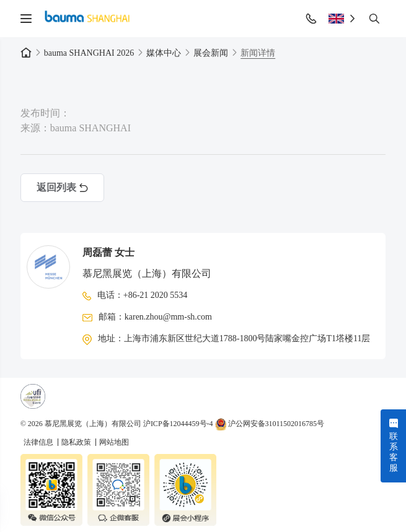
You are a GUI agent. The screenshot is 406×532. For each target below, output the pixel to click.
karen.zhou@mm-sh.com (168, 317)
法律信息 (39, 442)
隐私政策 (77, 442)
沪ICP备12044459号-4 (178, 424)
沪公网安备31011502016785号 (270, 424)
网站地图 (114, 442)
